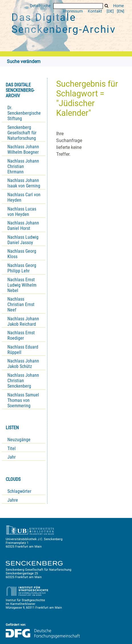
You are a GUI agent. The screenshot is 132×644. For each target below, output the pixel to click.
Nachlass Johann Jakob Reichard (23, 321)
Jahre (13, 500)
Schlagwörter (19, 491)
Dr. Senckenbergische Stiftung (24, 113)
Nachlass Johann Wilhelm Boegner (23, 149)
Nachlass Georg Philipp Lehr (22, 268)
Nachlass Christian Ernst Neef (21, 304)
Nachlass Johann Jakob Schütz (23, 364)
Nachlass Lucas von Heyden (22, 212)
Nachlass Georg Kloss (22, 254)
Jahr (12, 457)
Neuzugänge (19, 440)
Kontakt (95, 11)
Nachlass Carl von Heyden (24, 197)
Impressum (73, 11)
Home (118, 6)
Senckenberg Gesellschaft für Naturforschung (22, 133)
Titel (12, 448)
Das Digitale (64, 23)
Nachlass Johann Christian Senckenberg (23, 381)
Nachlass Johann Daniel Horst (23, 226)
